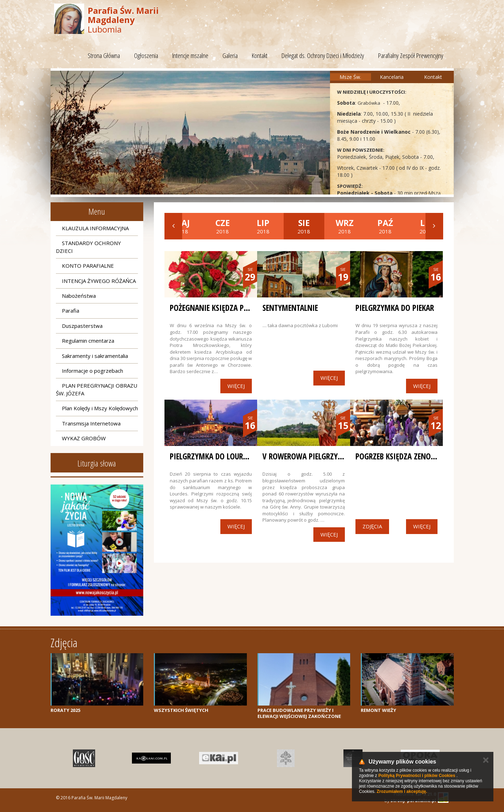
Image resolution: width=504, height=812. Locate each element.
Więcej (236, 386)
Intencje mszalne (190, 56)
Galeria (230, 56)
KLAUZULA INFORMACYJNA (95, 228)
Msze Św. (350, 77)
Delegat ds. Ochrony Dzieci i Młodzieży (323, 56)
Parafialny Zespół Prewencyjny (411, 56)
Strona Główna (104, 56)
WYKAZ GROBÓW (84, 438)
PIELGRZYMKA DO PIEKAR (395, 308)
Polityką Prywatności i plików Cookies (417, 776)
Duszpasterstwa (82, 326)
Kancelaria (392, 77)
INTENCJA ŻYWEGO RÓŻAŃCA (99, 281)
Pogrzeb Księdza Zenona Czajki (409, 456)
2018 (223, 226)
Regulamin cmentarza (88, 341)
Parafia (71, 311)
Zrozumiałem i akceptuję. (402, 791)
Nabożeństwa (79, 296)
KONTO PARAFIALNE (88, 266)
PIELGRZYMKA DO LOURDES (212, 456)
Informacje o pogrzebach (92, 371)
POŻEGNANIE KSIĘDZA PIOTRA (216, 308)
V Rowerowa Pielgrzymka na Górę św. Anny (340, 456)
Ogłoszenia (146, 56)
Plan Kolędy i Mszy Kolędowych (100, 408)
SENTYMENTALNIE (290, 308)
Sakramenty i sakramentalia (95, 356)
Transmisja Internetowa (91, 423)
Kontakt (260, 56)
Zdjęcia (372, 526)
